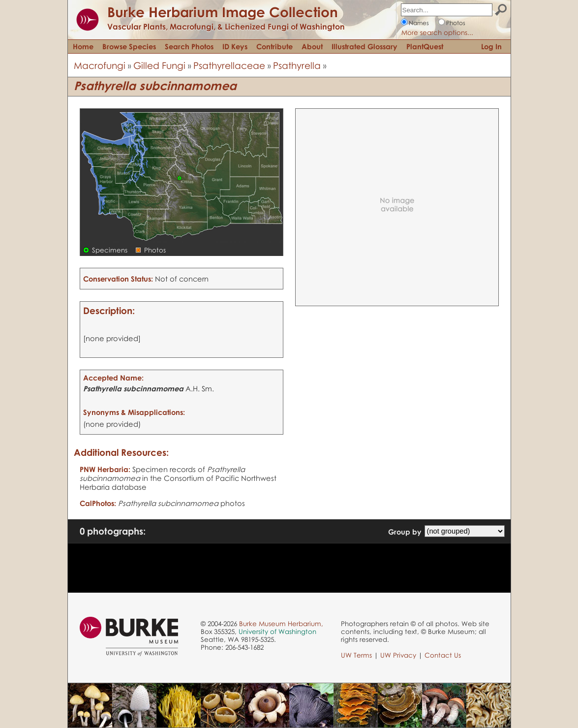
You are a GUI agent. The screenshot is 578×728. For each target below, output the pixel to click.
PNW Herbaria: (105, 469)
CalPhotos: (98, 503)
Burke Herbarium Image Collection (223, 12)
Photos (456, 23)
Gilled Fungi (159, 65)
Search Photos (189, 46)
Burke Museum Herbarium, (281, 624)
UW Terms (356, 655)
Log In (491, 46)
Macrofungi (100, 65)
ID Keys (235, 46)
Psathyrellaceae (229, 65)
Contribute (274, 46)
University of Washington (277, 632)
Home (83, 46)
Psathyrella (297, 65)
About (312, 46)
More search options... (437, 32)
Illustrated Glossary (365, 46)
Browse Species (129, 46)
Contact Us (443, 655)
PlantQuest (425, 46)
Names (419, 23)
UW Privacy (398, 655)
